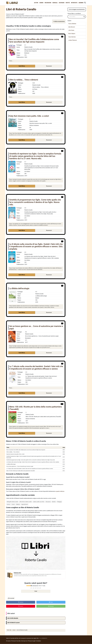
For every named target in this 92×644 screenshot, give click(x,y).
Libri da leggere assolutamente (77, 9)
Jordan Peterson (73, 40)
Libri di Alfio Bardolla (13, 618)
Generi (41, 3)
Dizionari (62, 3)
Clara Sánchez (72, 37)
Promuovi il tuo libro (16, 641)
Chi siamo (8, 641)
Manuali (55, 3)
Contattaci (39, 641)
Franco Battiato (72, 24)
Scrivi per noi (24, 641)
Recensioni (48, 3)
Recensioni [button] (49, 66)
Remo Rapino (72, 34)
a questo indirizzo (60, 491)
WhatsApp (51, 606)
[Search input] (76, 17)
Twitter (51, 602)
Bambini (81, 3)
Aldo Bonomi (72, 27)
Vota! (36, 591)
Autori (36, 3)
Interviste (74, 3)
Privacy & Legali (32, 641)
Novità (68, 3)
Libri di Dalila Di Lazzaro (13, 623)
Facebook (21, 602)
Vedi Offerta (22, 66)
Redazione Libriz (17, 573)
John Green (71, 30)
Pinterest (21, 606)
